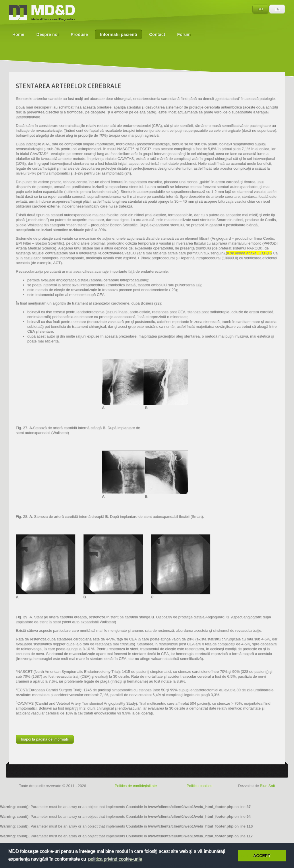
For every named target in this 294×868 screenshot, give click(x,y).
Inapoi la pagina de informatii (45, 739)
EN (277, 9)
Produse (79, 34)
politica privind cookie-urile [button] (115, 859)
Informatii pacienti (118, 34)
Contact (157, 34)
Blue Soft (267, 786)
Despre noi (48, 34)
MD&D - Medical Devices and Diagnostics (42, 13)
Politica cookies (200, 786)
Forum (184, 34)
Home (18, 34)
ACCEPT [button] (262, 856)
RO (260, 9)
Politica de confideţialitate (136, 786)
